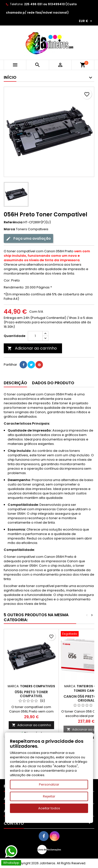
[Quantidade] (35, 336)
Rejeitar (49, 796)
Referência (13, 222)
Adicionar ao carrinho (32, 348)
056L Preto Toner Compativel (31, 694)
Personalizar (49, 784)
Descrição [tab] (15, 383)
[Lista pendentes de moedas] (86, 21)
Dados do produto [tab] (53, 383)
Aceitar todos (49, 808)
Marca (9, 229)
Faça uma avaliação (28, 239)
